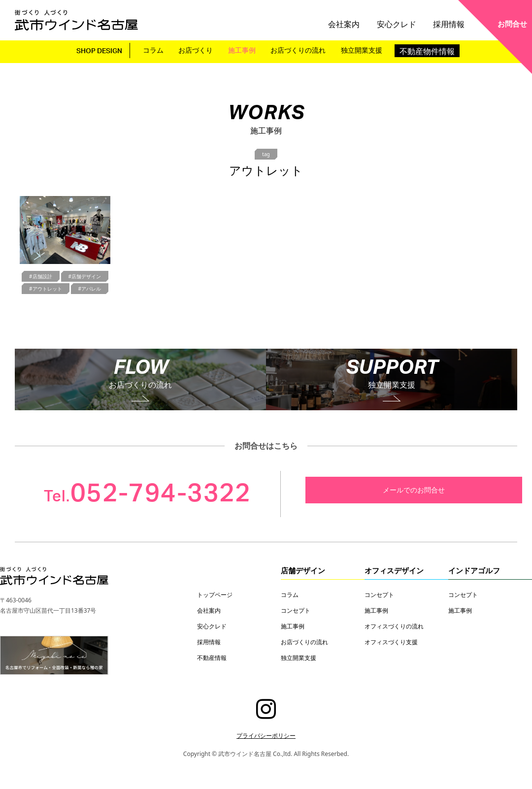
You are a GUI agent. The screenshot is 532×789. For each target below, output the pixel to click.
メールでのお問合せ (414, 490)
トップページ (215, 594)
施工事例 (243, 49)
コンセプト (296, 610)
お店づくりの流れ (301, 49)
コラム (156, 49)
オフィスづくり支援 (391, 642)
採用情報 (453, 21)
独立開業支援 (366, 49)
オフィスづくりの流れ (394, 626)
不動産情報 (212, 657)
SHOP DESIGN (97, 51)
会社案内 (367, 21)
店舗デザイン (303, 570)
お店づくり (198, 49)
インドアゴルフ (474, 570)
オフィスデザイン (394, 570)
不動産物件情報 (433, 49)
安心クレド (410, 21)
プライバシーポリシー (266, 735)
